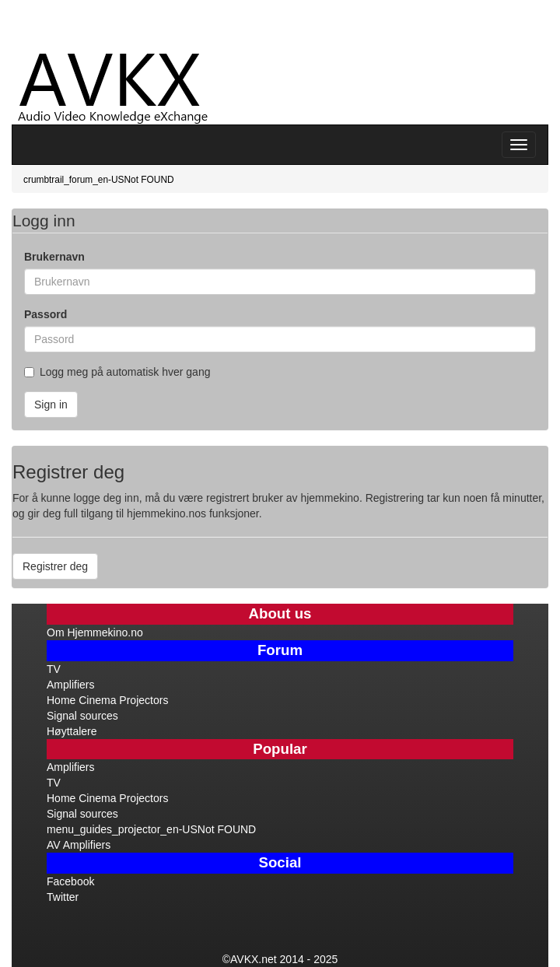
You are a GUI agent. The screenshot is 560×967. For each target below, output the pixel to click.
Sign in (51, 405)
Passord (45, 314)
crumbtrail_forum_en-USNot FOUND (99, 180)
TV (54, 669)
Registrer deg (55, 566)
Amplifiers (70, 685)
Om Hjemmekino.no (95, 632)
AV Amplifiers (79, 845)
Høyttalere (72, 731)
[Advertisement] (182, 23)
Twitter (63, 897)
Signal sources (82, 716)
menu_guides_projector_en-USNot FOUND (151, 829)
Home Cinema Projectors (107, 700)
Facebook (70, 881)
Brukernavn (54, 257)
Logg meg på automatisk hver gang (117, 372)
